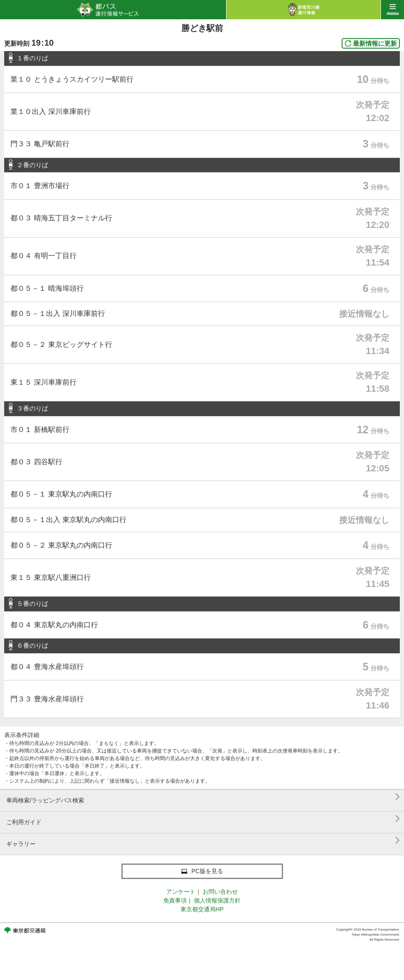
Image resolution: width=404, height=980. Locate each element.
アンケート (181, 892)
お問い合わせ (220, 892)
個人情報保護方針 (217, 900)
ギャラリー (203, 841)
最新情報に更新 (375, 43)
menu (392, 10)
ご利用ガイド (203, 819)
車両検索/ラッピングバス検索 (203, 797)
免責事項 (175, 900)
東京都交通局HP (202, 909)
